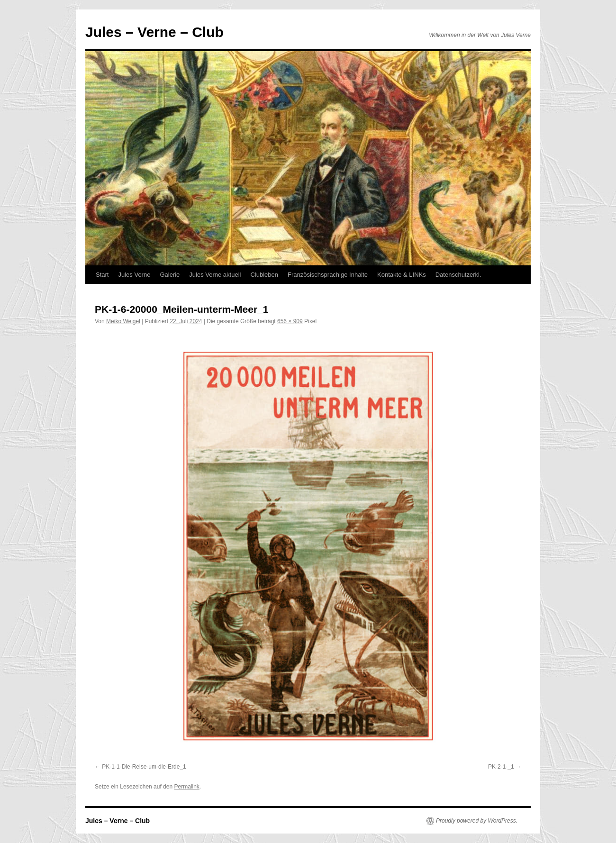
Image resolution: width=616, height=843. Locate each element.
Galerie (170, 275)
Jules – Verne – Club (154, 32)
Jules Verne (134, 275)
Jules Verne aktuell (215, 275)
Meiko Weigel (123, 321)
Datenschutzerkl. (458, 275)
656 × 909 (290, 321)
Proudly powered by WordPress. (477, 821)
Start (102, 275)
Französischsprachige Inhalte (328, 275)
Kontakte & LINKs (402, 275)
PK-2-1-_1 (501, 767)
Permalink (186, 787)
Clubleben (264, 275)
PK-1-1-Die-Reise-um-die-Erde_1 (144, 767)
